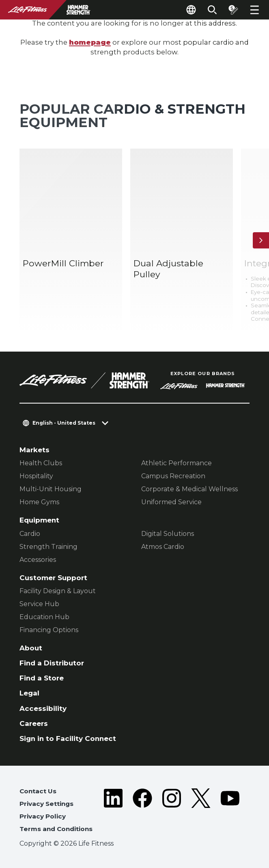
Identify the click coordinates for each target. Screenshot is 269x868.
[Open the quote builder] (233, 10)
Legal (29, 693)
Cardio (30, 534)
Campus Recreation (173, 476)
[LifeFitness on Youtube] (230, 812)
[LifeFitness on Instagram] (172, 812)
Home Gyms (39, 502)
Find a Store (42, 678)
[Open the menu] (254, 10)
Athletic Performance (176, 463)
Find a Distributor (52, 663)
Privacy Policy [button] (43, 816)
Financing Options (49, 630)
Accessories (38, 560)
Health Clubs (41, 463)
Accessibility (43, 708)
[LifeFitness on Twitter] (201, 812)
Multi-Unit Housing (51, 489)
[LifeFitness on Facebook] (142, 812)
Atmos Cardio (163, 547)
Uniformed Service (171, 502)
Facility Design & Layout (58, 591)
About (31, 648)
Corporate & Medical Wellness (189, 489)
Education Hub (44, 617)
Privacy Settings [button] (46, 804)
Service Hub (39, 604)
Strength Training (48, 547)
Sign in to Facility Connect (68, 738)
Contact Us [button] (38, 791)
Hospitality (36, 476)
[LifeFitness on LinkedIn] (113, 812)
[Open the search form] (212, 10)
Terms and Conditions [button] (56, 829)
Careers (34, 723)
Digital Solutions (168, 534)
